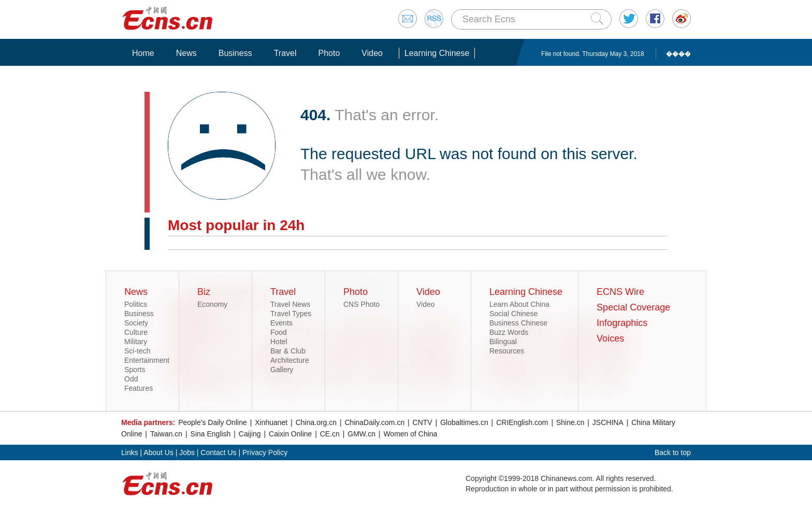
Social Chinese (513, 314)
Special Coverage (633, 307)
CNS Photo (361, 304)
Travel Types (291, 314)
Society (136, 323)
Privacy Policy (265, 452)
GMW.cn (361, 434)
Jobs (187, 452)
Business (235, 53)
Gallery (282, 370)
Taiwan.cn (166, 434)
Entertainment (147, 360)
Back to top (673, 452)
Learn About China (519, 304)
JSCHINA (608, 422)
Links (130, 452)
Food (279, 332)
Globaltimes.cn (464, 422)
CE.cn (330, 434)
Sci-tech (137, 351)
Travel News (290, 304)
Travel (285, 53)
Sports (135, 370)
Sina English (211, 434)
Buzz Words (509, 332)
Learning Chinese (437, 53)
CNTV (423, 422)
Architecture (290, 360)
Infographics (622, 323)
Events (281, 323)
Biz (204, 292)
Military (136, 342)
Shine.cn (570, 422)
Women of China (410, 434)
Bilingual (503, 342)
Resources (507, 351)
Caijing (250, 434)
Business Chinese (518, 323)
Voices (610, 338)
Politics (136, 304)
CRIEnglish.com (522, 422)
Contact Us (218, 452)
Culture (136, 332)
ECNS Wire (620, 292)
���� (678, 54)
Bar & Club (288, 351)
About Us (158, 452)
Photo (329, 53)
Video (372, 53)
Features (139, 388)
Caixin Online (290, 434)
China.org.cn (316, 422)
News (186, 53)
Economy (212, 304)
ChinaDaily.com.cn (375, 422)
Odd (131, 379)
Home (143, 53)
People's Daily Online (213, 422)
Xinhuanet (271, 422)
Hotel (279, 342)
